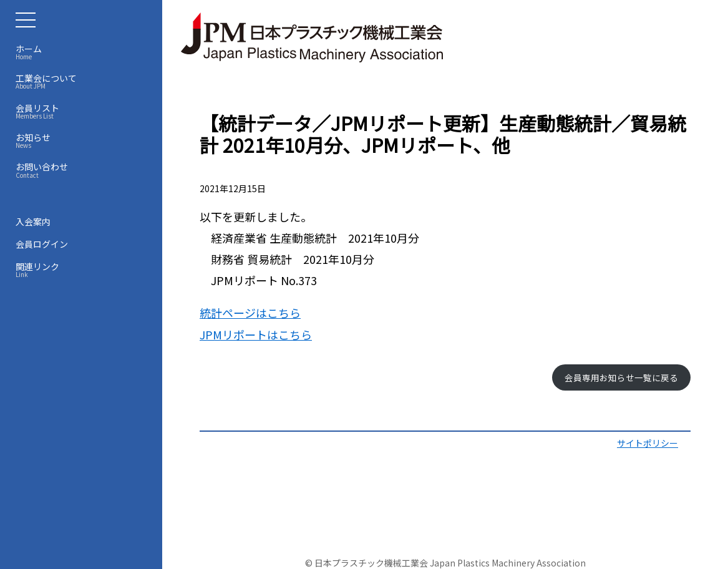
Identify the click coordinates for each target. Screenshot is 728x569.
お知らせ (84, 140)
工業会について (84, 81)
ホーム (84, 52)
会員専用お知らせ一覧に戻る (621, 377)
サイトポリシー (648, 443)
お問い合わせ (84, 170)
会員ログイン (42, 244)
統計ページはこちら (250, 313)
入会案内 (33, 221)
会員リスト (84, 111)
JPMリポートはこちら (256, 334)
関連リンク (84, 270)
